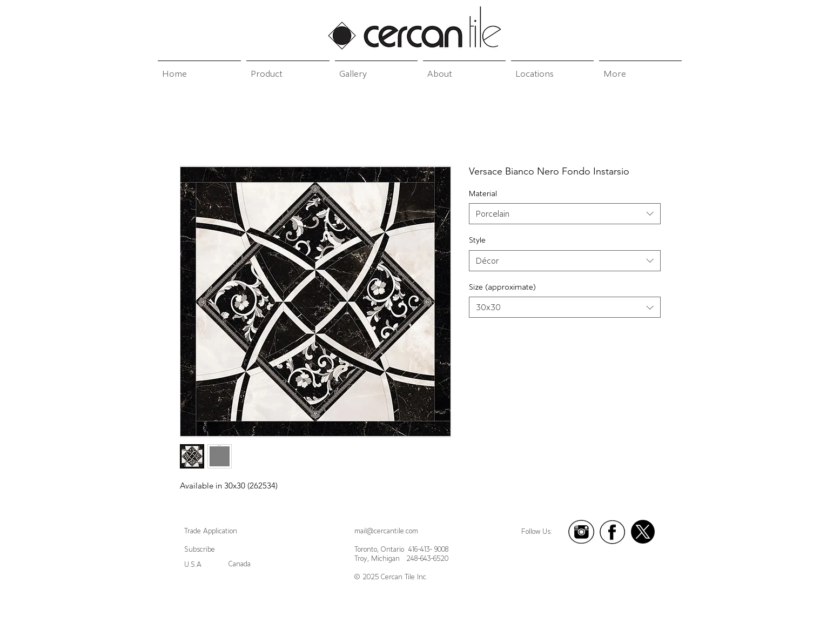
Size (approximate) (502, 287)
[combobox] (565, 214)
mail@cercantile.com (386, 531)
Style (477, 240)
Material (483, 193)
